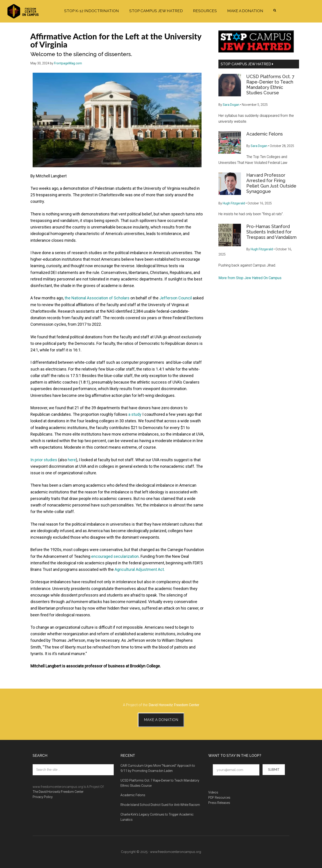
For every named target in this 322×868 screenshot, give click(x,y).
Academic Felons (265, 134)
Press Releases (219, 803)
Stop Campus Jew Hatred (247, 64)
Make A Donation (161, 720)
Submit (274, 770)
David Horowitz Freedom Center (174, 705)
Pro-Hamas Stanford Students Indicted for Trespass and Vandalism (271, 232)
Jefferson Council (176, 298)
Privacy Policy (43, 797)
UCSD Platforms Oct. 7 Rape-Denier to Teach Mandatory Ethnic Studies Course (270, 85)
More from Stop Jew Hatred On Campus (250, 278)
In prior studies (44, 460)
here (72, 460)
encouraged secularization (115, 556)
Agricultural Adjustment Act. (140, 569)
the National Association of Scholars (97, 298)
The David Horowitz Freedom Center (58, 792)
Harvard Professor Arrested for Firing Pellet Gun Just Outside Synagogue (271, 183)
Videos (213, 792)
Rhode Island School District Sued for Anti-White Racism (160, 805)
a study (135, 414)
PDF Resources (219, 798)
